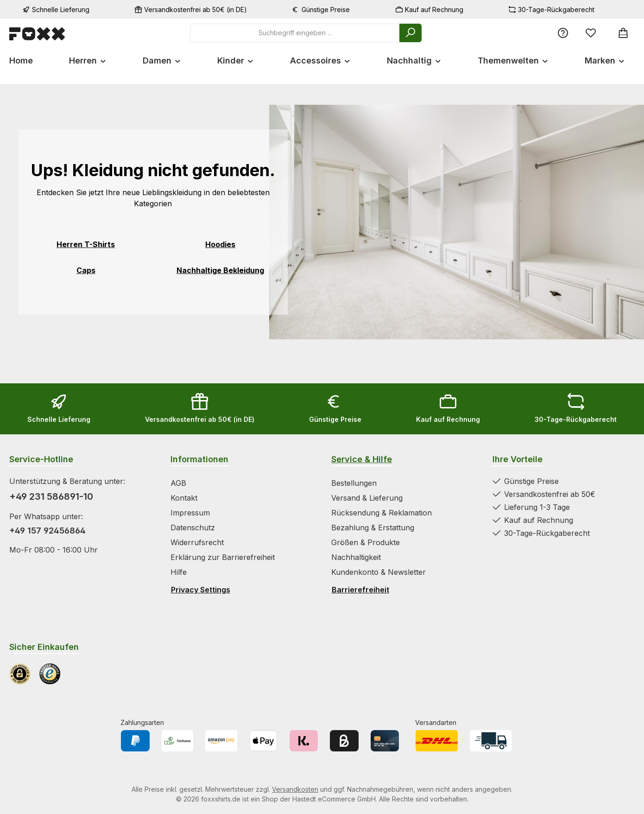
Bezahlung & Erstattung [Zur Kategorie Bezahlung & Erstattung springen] (373, 528)
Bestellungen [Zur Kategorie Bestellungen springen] (354, 483)
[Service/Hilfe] (563, 33)
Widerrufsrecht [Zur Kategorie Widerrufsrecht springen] (197, 542)
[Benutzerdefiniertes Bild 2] (50, 674)
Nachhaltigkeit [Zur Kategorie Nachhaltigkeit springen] (356, 557)
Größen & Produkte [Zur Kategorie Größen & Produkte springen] (366, 542)
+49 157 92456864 (47, 531)
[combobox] (295, 33)
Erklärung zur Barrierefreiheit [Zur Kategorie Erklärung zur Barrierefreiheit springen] (223, 557)
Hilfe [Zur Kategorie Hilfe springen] (179, 572)
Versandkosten (295, 789)
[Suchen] (410, 33)
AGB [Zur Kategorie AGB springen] (178, 483)
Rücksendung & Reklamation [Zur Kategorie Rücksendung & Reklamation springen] (382, 513)
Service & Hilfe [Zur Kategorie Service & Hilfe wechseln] (362, 459)
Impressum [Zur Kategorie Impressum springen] (190, 513)
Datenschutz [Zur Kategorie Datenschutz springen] (193, 528)
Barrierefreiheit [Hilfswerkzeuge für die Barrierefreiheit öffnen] (360, 590)
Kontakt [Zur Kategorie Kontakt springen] (184, 498)
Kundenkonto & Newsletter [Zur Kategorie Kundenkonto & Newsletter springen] (379, 572)
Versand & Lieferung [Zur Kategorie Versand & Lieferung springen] (367, 498)
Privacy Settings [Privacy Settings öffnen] (201, 590)
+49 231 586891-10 (51, 496)
